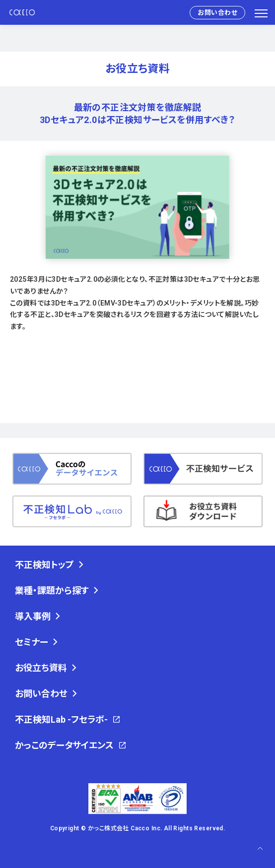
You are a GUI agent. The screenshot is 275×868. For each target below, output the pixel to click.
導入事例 (33, 616)
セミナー (32, 642)
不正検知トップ (44, 565)
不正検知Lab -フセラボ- (61, 719)
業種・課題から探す (52, 590)
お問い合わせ (217, 13)
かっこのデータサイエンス (64, 745)
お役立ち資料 (41, 668)
